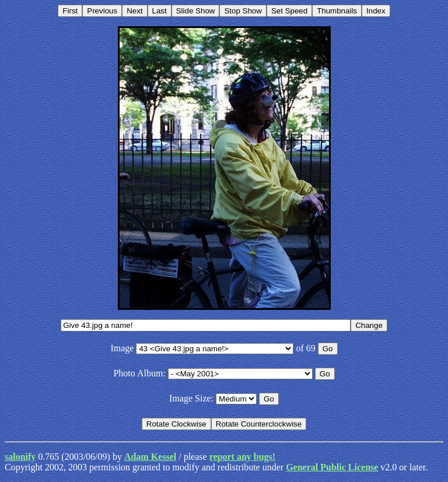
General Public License (332, 467)
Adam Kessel (150, 457)
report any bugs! (243, 457)
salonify (20, 457)
